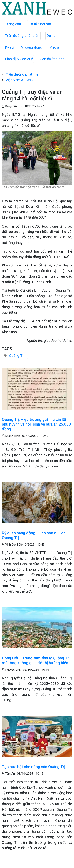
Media (54, 47)
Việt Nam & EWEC (20, 80)
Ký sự (9, 47)
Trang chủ (13, 24)
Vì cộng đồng (32, 47)
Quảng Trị (17, 356)
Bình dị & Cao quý (19, 59)
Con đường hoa (52, 59)
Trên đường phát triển (22, 36)
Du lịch (52, 36)
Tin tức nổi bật (40, 24)
